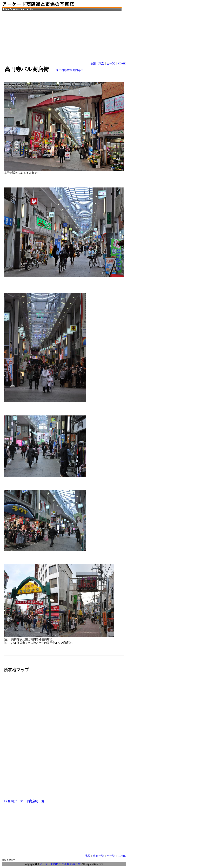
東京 (101, 63)
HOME (122, 63)
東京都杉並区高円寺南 (70, 70)
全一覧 (111, 63)
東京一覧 (98, 856)
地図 (93, 63)
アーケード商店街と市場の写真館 (60, 864)
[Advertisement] (64, 36)
